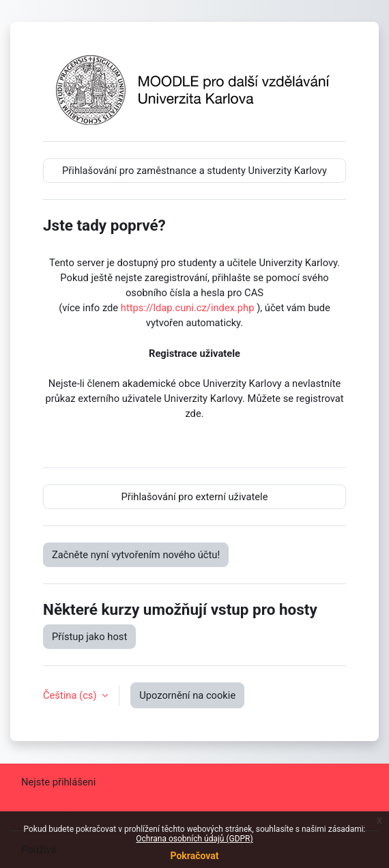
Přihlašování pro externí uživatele (195, 497)
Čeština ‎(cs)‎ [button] (71, 695)
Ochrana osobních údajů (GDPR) (194, 839)
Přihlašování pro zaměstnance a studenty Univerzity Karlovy (194, 171)
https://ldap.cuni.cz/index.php (188, 308)
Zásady (38, 797)
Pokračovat (194, 856)
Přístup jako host (89, 637)
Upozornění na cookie (187, 695)
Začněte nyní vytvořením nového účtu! (136, 555)
